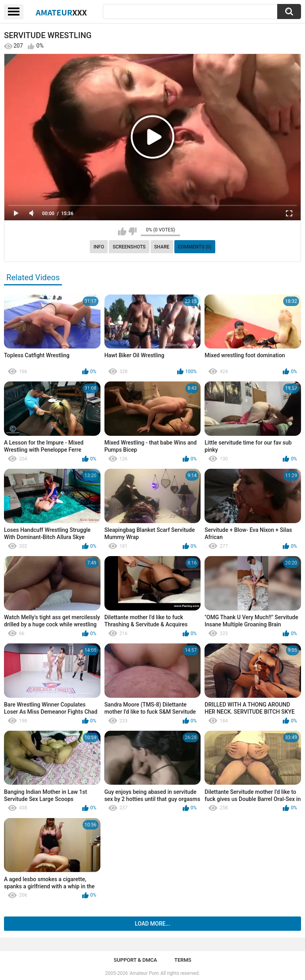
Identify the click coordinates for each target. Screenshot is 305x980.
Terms (183, 960)
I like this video (122, 231)
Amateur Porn (144, 973)
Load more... (153, 924)
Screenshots (129, 247)
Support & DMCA (135, 960)
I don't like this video (132, 231)
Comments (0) (195, 247)
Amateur (61, 12)
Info (99, 247)
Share (162, 247)
